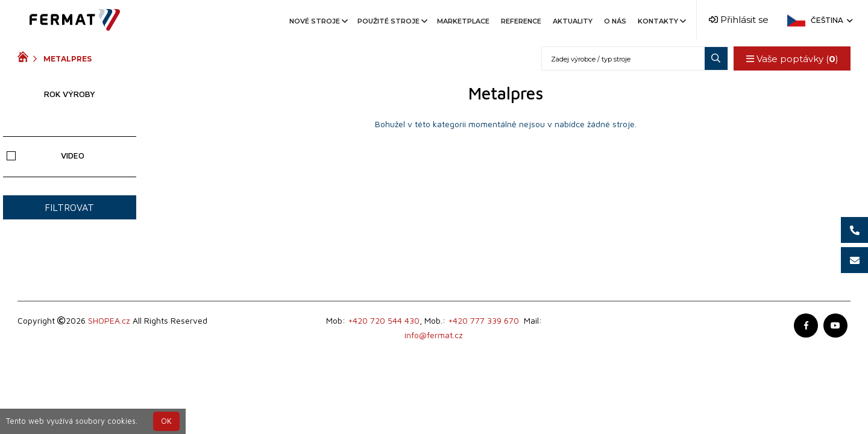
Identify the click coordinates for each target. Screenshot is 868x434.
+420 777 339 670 (483, 320)
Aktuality (573, 21)
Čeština (831, 20)
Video (46, 155)
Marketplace (463, 21)
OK (166, 421)
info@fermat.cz (434, 335)
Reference (521, 21)
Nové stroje (318, 21)
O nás (615, 21)
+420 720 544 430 (384, 320)
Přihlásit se (739, 20)
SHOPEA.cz (109, 320)
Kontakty (661, 21)
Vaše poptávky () (792, 59)
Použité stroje (392, 21)
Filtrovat (69, 207)
